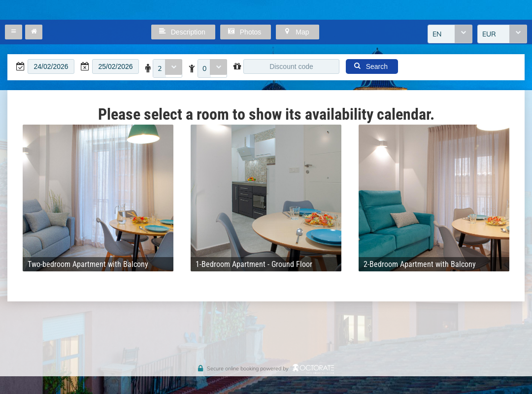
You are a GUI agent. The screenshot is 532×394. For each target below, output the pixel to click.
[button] (14, 32)
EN (437, 34)
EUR (489, 34)
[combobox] (450, 34)
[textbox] (51, 66)
